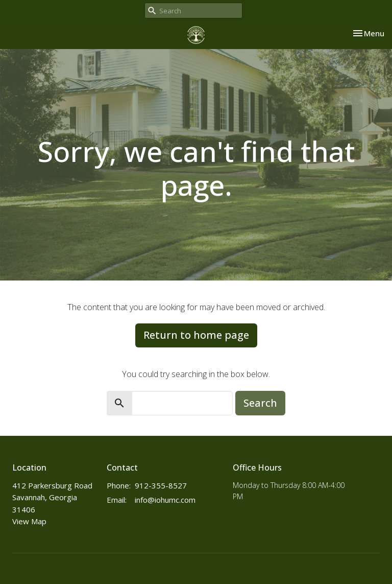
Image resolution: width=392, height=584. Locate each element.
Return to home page (196, 335)
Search (260, 403)
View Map (29, 521)
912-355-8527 (161, 485)
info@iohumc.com (165, 500)
